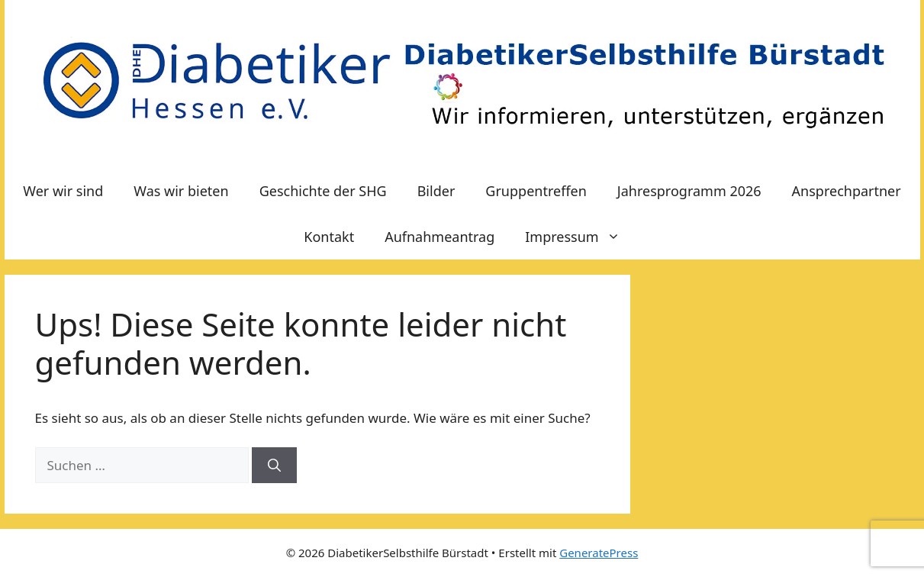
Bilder (436, 191)
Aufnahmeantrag (439, 237)
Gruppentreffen (536, 191)
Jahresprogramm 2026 (689, 191)
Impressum (580, 237)
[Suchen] (274, 466)
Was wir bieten (181, 191)
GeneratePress (599, 553)
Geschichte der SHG (323, 191)
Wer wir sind (63, 191)
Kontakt (329, 237)
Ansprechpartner (847, 191)
